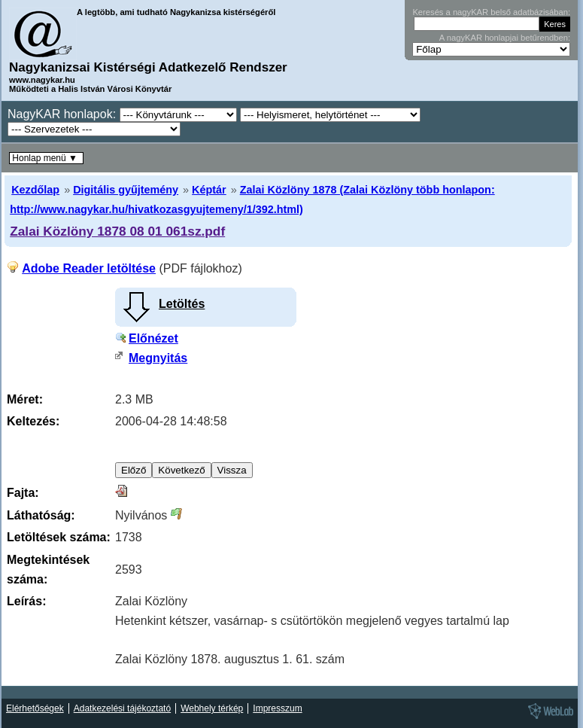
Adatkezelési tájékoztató (122, 708)
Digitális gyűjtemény (126, 190)
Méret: (25, 399)
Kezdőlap (35, 190)
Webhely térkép (212, 708)
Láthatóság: (41, 515)
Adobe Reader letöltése (89, 268)
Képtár (209, 190)
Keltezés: (33, 421)
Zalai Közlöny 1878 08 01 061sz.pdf (117, 231)
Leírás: (26, 601)
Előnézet (153, 338)
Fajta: (23, 493)
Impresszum (277, 708)
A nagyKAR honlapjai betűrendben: (505, 38)
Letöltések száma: (59, 537)
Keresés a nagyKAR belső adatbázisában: (491, 12)
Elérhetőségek (35, 708)
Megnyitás (158, 358)
